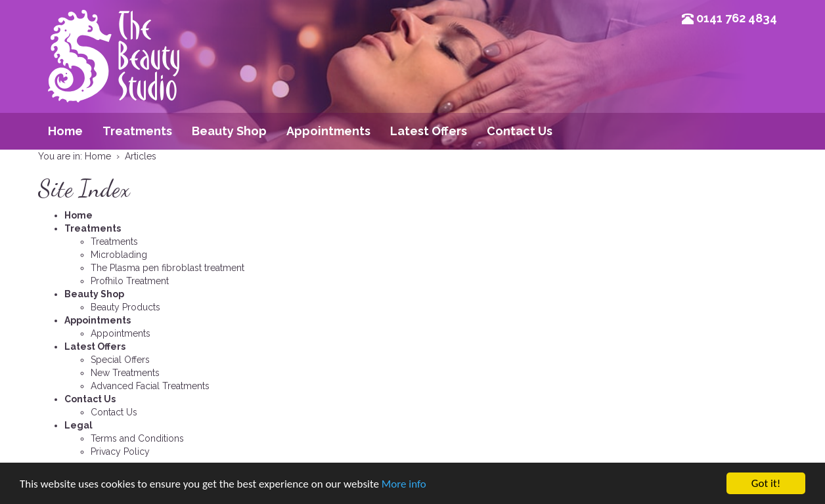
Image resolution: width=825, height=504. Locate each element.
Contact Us (520, 131)
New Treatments (125, 373)
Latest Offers (429, 131)
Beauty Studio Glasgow (114, 75)
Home (65, 131)
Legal (78, 425)
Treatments (137, 131)
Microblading (119, 255)
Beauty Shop (229, 131)
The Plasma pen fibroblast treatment (167, 268)
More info (404, 484)
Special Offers (120, 360)
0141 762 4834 (737, 18)
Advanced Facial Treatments (150, 386)
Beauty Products (125, 307)
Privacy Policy (120, 451)
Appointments (328, 131)
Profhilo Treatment (130, 281)
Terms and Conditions (137, 438)
